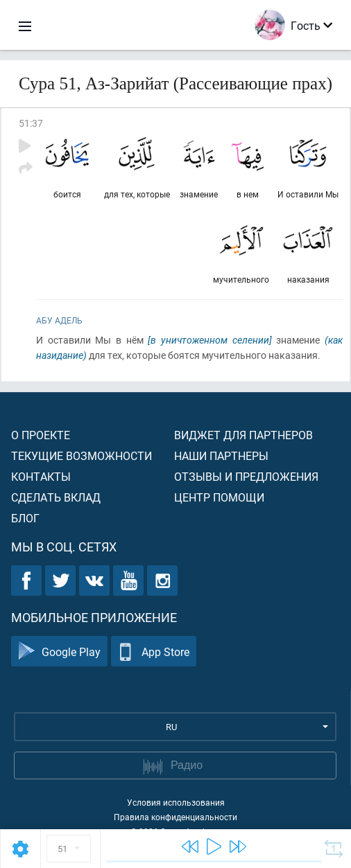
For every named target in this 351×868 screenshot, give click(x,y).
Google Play (59, 652)
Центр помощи (219, 497)
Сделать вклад (56, 497)
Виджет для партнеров (243, 435)
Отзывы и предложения (246, 476)
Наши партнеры (221, 455)
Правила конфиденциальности (175, 817)
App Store (154, 652)
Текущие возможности (82, 455)
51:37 (31, 123)
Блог (25, 518)
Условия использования (176, 802)
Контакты (41, 476)
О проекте (41, 435)
